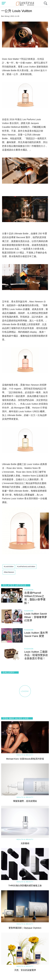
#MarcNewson (9, 572)
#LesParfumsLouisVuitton (26, 567)
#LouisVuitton (9, 567)
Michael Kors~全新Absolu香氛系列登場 (25, 759)
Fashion (29, 590)
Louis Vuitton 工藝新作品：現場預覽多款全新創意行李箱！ (36, 655)
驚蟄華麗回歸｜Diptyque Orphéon (25, 928)
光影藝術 (25, 843)
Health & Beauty (25, 755)
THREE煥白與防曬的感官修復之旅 (25, 886)
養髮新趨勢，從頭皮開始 (25, 801)
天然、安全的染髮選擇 (25, 970)
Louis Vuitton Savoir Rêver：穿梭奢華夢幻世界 (36, 617)
